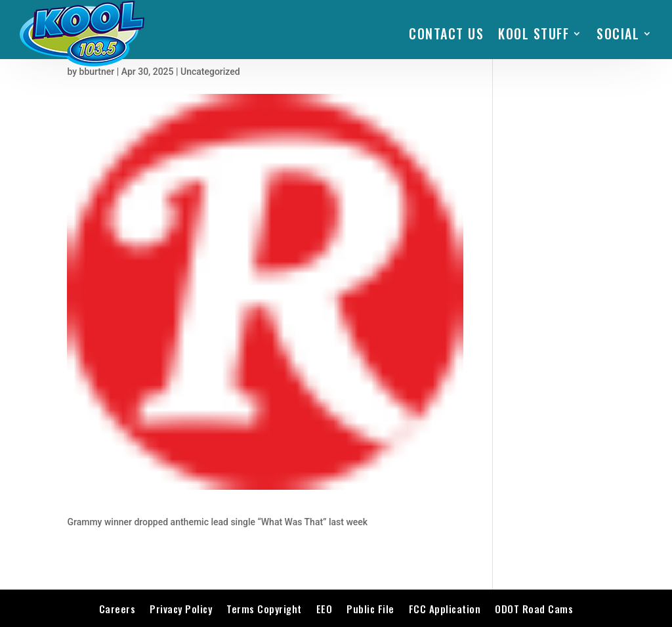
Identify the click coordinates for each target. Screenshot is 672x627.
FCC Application (445, 609)
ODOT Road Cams (534, 609)
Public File (370, 609)
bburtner (97, 72)
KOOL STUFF (534, 33)
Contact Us (446, 33)
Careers (117, 609)
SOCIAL (618, 33)
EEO (325, 609)
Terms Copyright (264, 609)
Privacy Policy (181, 609)
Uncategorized (210, 72)
